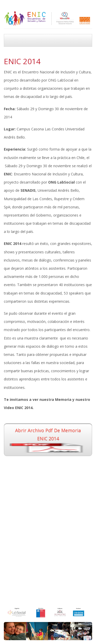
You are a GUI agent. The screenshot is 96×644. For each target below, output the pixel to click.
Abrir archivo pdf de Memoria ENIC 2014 (48, 440)
